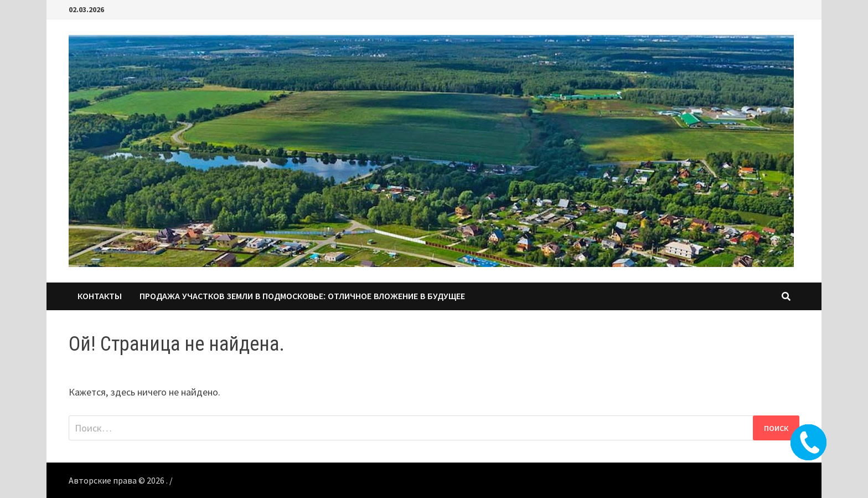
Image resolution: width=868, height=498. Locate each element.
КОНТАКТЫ (100, 296)
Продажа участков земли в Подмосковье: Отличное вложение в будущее (302, 296)
